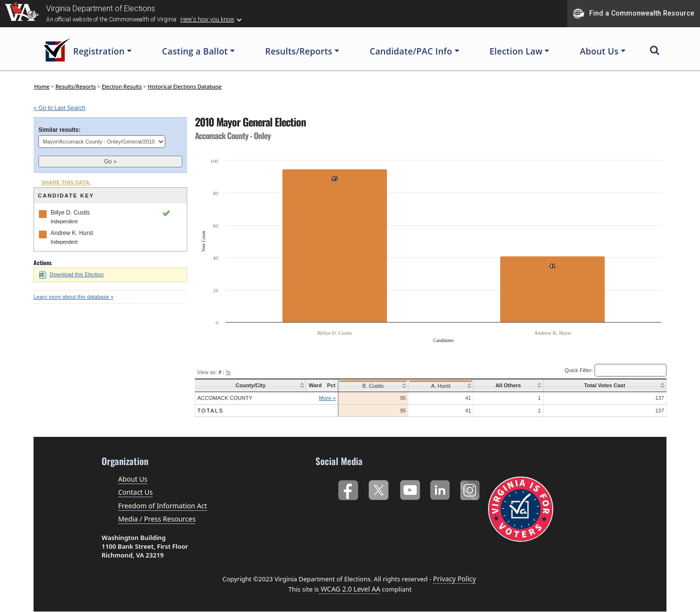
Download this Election (71, 274)
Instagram (471, 488)
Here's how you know (207, 19)
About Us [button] (599, 51)
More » (326, 398)
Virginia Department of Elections (101, 9)
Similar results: (60, 130)
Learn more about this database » (74, 297)
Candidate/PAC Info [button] (411, 51)
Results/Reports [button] (298, 51)
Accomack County (225, 398)
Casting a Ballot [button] (195, 51)
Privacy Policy (455, 579)
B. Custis (371, 386)
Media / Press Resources (157, 519)
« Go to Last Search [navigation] (60, 108)
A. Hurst (438, 386)
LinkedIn (440, 488)
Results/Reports (76, 86)
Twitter (378, 488)
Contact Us (135, 492)
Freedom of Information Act (163, 506)
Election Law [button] (516, 51)
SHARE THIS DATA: (66, 182)
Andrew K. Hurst (72, 233)
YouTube (410, 488)
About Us (133, 479)
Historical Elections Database (185, 86)
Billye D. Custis (70, 213)
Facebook (348, 488)
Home (42, 86)
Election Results (122, 86)
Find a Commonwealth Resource (634, 14)
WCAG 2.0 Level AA (350, 589)
